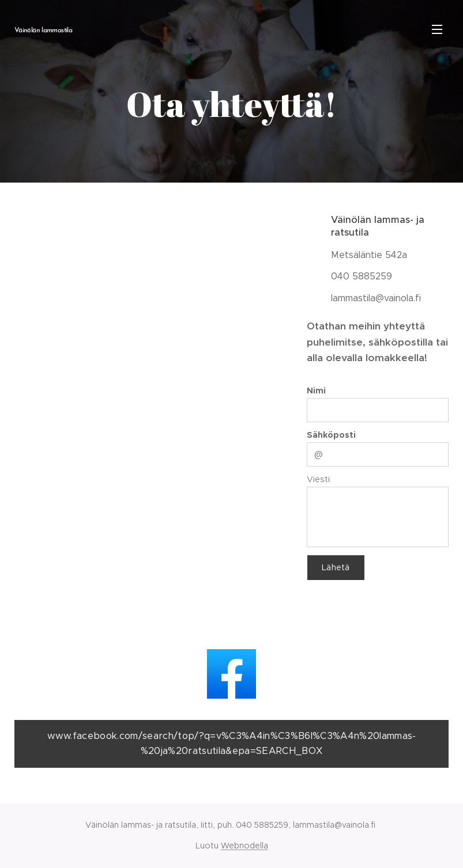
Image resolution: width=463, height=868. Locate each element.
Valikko (437, 29)
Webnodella (244, 846)
